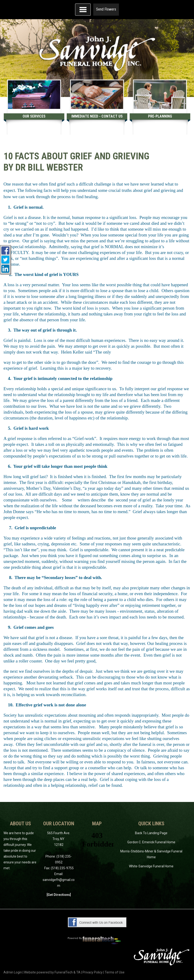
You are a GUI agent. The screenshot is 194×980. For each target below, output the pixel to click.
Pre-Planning (160, 116)
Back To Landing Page (151, 833)
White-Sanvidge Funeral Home (151, 866)
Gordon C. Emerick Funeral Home (151, 842)
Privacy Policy (93, 972)
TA (78, 972)
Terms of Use (115, 972)
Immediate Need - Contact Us (97, 116)
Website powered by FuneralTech (48, 972)
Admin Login (13, 972)
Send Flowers (106, 9)
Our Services (34, 116)
